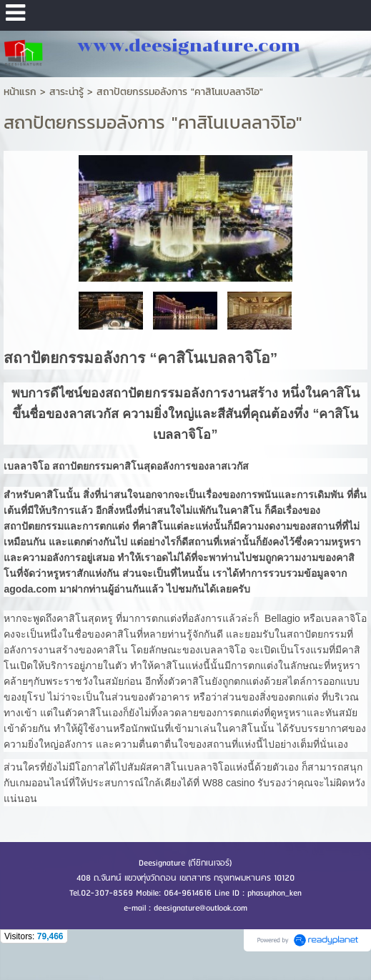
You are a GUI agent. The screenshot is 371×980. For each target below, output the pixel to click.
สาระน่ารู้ (66, 92)
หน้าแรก (20, 92)
